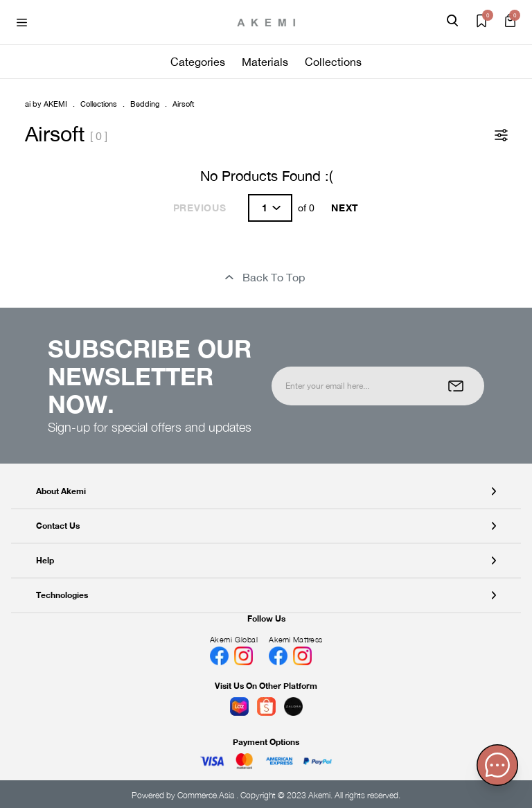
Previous (200, 208)
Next (345, 208)
